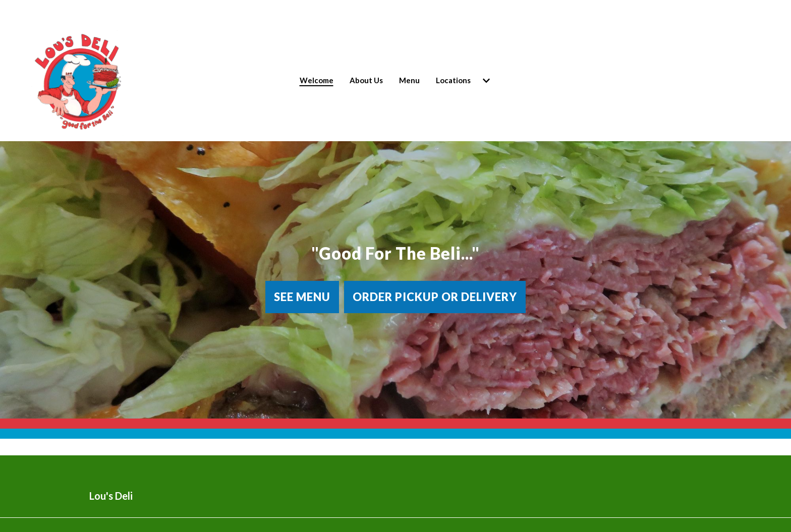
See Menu (302, 297)
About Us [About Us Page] (366, 80)
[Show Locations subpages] (486, 81)
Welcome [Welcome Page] (317, 80)
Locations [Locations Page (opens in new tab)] (453, 80)
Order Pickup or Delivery (435, 297)
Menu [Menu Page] (409, 80)
